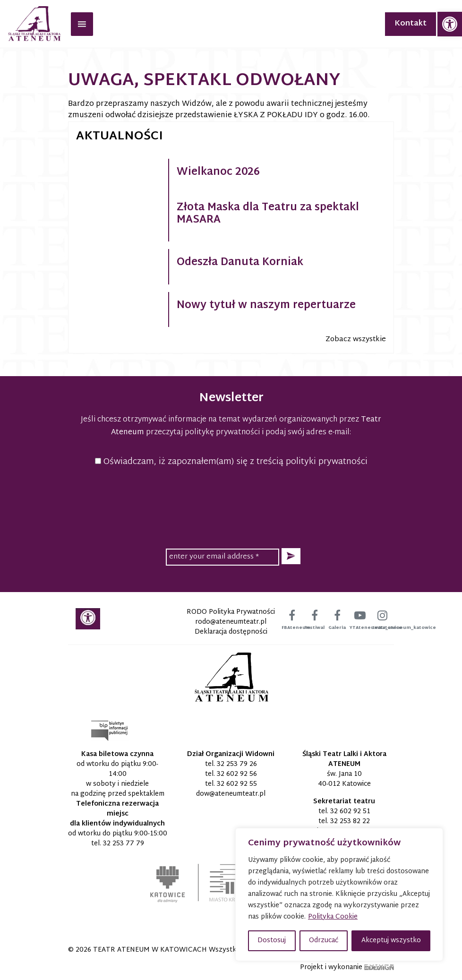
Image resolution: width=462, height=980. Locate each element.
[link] (450, 24)
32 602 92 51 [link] (350, 812)
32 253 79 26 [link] (237, 764)
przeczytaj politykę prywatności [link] (203, 433)
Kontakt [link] (411, 24)
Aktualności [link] (120, 137)
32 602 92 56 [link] (237, 774)
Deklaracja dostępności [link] (231, 632)
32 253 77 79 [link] (124, 844)
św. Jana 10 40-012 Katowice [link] (344, 779)
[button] (291, 556)
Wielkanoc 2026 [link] (218, 172)
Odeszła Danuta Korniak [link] (240, 263)
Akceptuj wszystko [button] (391, 941)
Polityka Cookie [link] (333, 917)
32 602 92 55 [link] (237, 784)
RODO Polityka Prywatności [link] (231, 612)
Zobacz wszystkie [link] (356, 340)
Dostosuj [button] (272, 941)
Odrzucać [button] (324, 941)
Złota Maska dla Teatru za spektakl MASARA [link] (268, 214)
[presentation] (231, 506)
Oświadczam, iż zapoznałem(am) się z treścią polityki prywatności (231, 462)
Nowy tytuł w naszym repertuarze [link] (266, 306)
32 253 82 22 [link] (350, 821)
